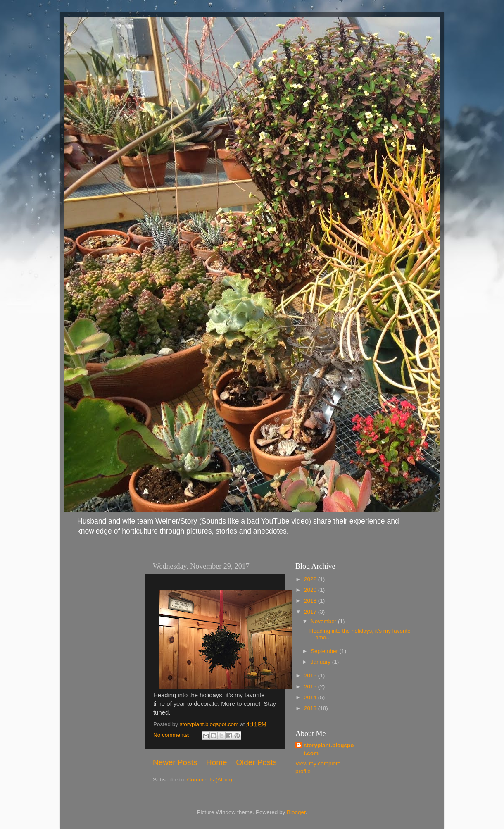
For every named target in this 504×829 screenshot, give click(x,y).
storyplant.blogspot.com (329, 749)
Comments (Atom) (210, 780)
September (325, 651)
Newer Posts (175, 762)
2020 (311, 590)
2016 (311, 675)
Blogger (296, 812)
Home (216, 762)
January (321, 662)
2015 (311, 687)
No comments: (172, 735)
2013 (311, 708)
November (324, 621)
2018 (311, 601)
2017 (311, 612)
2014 (311, 697)
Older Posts (256, 762)
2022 (311, 579)
